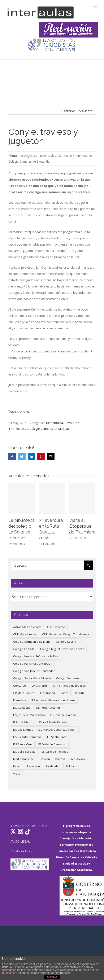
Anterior (69, 111)
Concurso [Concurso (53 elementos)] (20, 686)
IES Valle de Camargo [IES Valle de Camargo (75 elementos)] (52, 744)
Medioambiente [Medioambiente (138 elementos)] (24, 759)
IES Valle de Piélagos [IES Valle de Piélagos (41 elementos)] (55, 752)
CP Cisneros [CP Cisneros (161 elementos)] (40, 686)
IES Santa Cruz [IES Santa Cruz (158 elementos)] (23, 744)
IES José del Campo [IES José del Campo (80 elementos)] (63, 715)
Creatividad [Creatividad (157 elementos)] (47, 693)
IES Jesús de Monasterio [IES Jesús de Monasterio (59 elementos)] (29, 715)
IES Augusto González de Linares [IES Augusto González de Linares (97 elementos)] (53, 700)
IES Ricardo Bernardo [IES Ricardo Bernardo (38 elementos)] (27, 737)
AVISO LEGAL (20, 841)
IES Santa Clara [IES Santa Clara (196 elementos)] (57, 737)
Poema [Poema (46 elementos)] (60, 759)
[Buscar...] (47, 565)
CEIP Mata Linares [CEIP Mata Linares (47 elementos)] (25, 634)
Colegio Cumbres (41, 429)
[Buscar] (88, 565)
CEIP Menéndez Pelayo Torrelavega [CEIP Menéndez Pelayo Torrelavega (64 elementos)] (66, 634)
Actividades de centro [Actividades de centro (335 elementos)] (27, 627)
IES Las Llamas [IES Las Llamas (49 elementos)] (23, 730)
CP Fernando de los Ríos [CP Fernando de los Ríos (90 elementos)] (69, 686)
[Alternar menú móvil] (96, 8)
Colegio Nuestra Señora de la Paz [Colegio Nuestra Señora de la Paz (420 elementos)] (36, 656)
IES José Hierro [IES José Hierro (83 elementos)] (23, 722)
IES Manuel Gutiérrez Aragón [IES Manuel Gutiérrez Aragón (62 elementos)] (57, 730)
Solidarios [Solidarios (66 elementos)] (72, 766)
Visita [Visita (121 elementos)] (17, 774)
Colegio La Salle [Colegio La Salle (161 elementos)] (24, 649)
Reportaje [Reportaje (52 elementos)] (33, 766)
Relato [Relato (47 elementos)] (17, 766)
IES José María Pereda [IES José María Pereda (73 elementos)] (52, 722)
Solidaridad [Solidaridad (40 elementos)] (53, 766)
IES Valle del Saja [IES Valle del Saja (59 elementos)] (24, 752)
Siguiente (86, 111)
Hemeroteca (54, 423)
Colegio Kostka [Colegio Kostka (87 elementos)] (66, 642)
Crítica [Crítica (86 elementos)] (64, 693)
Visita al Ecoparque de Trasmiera (82, 526)
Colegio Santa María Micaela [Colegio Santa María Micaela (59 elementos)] (32, 678)
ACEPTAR (52, 977)
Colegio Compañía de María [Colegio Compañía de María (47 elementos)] (32, 642)
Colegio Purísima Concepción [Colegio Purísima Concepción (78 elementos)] (33, 664)
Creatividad (62, 429)
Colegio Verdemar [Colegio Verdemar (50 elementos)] (68, 678)
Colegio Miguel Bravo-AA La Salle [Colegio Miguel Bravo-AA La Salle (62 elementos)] (62, 649)
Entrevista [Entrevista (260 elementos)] (20, 700)
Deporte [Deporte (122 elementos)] (79, 693)
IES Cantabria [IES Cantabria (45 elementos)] (22, 708)
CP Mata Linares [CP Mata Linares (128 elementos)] (24, 693)
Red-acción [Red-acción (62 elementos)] (78, 759)
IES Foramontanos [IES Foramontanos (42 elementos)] (48, 708)
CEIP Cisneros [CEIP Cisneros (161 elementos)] (56, 627)
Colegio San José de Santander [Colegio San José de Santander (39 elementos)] (34, 671)
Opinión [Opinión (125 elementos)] (45, 759)
